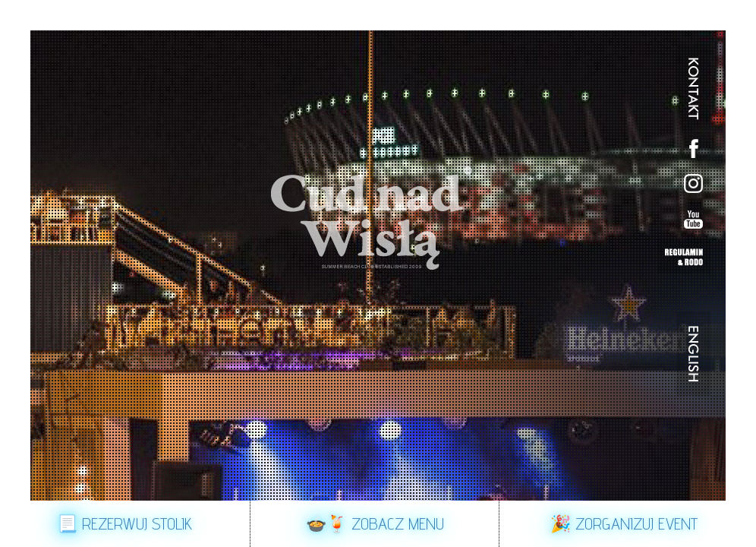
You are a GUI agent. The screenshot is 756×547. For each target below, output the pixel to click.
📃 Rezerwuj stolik (124, 523)
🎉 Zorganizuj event (624, 523)
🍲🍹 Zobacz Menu (375, 523)
